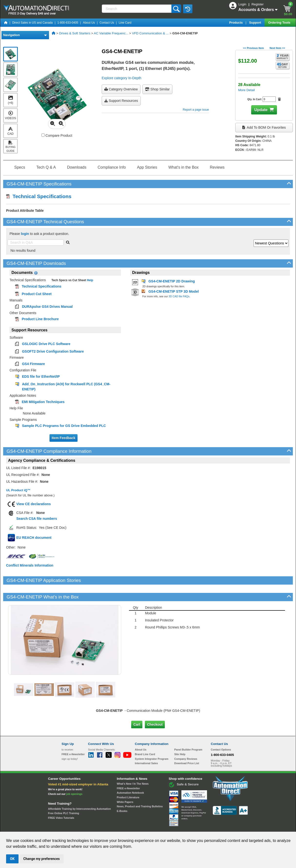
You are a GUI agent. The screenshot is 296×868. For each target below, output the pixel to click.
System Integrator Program (152, 742)
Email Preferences (144, 827)
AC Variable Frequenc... (111, 33)
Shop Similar (157, 89)
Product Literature (128, 781)
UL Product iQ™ (18, 490)
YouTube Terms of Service (211, 827)
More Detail (247, 90)
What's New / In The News (133, 767)
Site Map (72, 827)
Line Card (125, 23)
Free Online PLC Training (64, 797)
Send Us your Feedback (96, 827)
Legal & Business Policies (176, 827)
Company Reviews (186, 742)
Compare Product (57, 135)
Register (257, 4)
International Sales (146, 747)
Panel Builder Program (188, 733)
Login (243, 4)
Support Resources (121, 101)
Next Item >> (277, 48)
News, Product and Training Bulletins (140, 790)
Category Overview (121, 89)
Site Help (180, 738)
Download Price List (187, 747)
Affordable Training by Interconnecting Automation (79, 792)
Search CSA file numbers (37, 519)
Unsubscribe (122, 827)
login (25, 234)
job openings (74, 777)
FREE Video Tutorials (61, 801)
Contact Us (107, 23)
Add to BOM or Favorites (264, 127)
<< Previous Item (253, 48)
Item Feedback (64, 438)
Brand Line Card (145, 738)
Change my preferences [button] (42, 859)
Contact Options (221, 733)
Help (90, 280)
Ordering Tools (280, 23)
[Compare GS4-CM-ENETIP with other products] (43, 135)
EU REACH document (34, 538)
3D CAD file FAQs (179, 296)
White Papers (125, 785)
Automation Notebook (130, 776)
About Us (89, 23)
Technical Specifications (39, 196)
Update (261, 110)
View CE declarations (34, 504)
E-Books (122, 794)
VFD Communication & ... (150, 33)
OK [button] (12, 859)
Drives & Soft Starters (75, 33)
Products (236, 23)
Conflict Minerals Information (30, 565)
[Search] (137, 9)
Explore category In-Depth (122, 78)
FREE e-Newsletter (128, 772)
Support (256, 23)
